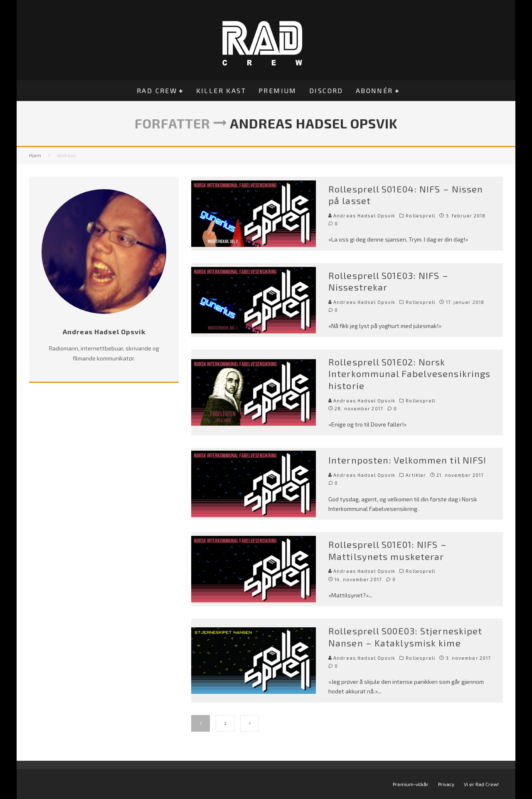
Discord (326, 90)
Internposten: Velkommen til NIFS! (407, 460)
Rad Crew (157, 90)
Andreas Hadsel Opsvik (362, 216)
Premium (278, 90)
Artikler (416, 475)
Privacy (446, 784)
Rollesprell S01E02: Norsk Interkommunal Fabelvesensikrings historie (409, 374)
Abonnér (374, 90)
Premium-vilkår (411, 784)
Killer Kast (221, 90)
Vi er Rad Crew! (481, 784)
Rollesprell (420, 216)
